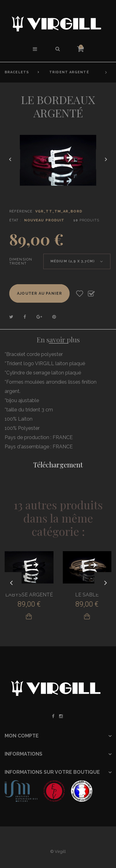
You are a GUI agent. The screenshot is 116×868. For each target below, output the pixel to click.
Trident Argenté (69, 72)
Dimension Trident (21, 261)
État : (15, 220)
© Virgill (58, 852)
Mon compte (22, 736)
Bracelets (17, 72)
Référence (21, 211)
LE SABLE (87, 595)
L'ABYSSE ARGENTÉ (29, 595)
